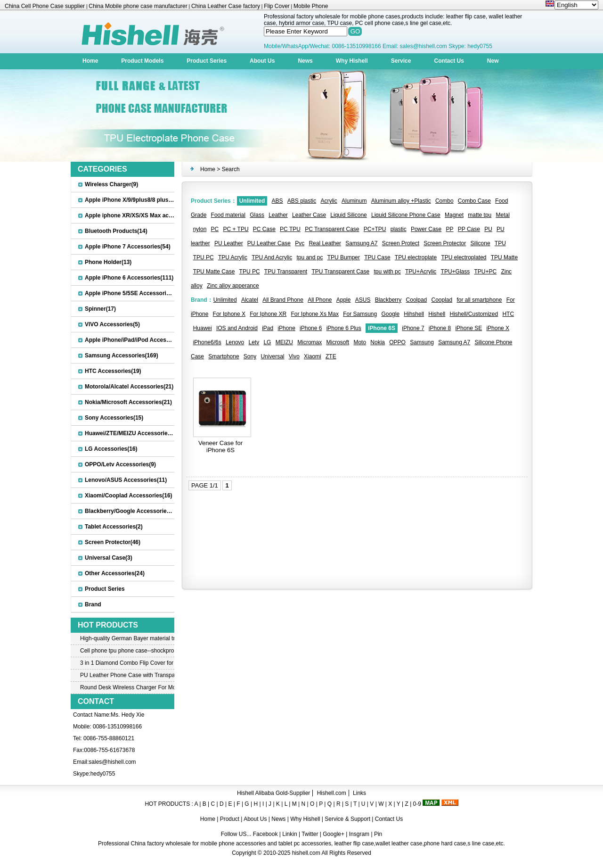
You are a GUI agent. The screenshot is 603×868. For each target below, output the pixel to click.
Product (231, 819)
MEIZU (284, 342)
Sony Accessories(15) (114, 418)
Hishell (437, 314)
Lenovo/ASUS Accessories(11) (126, 480)
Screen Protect (401, 243)
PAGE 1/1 (205, 485)
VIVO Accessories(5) (112, 324)
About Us (262, 61)
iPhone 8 (440, 328)
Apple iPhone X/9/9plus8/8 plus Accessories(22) (149, 200)
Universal (272, 356)
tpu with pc (387, 272)
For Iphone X (229, 314)
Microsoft (338, 342)
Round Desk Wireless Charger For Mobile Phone (127, 687)
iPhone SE (469, 328)
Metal (503, 215)
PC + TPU (236, 229)
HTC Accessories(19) (113, 371)
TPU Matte (504, 257)
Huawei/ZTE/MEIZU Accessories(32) (133, 433)
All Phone (320, 300)
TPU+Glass (456, 272)
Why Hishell (352, 61)
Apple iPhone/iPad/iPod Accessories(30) (139, 340)
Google (390, 314)
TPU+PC (485, 272)
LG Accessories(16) (111, 449)
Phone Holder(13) (108, 262)
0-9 (417, 804)
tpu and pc (310, 257)
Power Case (426, 229)
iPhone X (498, 328)
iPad (268, 328)
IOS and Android (237, 328)
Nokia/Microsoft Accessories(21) (128, 402)
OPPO (397, 342)
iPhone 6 (311, 328)
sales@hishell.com (112, 762)
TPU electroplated (464, 257)
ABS (277, 201)
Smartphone (224, 356)
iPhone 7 (413, 328)
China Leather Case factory (226, 6)
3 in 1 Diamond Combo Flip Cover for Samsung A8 (127, 663)
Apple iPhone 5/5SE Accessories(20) (134, 293)
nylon (200, 229)
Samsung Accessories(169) (122, 355)
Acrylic (329, 201)
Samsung (422, 342)
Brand (93, 604)
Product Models (142, 61)
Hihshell (414, 314)
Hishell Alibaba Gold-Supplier (273, 793)
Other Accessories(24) (115, 573)
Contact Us (449, 61)
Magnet (454, 215)
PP (450, 229)
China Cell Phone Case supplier (45, 6)
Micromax (310, 342)
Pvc (300, 243)
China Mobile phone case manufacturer (138, 6)
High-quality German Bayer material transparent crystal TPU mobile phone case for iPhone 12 (127, 638)
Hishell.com (332, 793)
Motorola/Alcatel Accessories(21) (129, 387)
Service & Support (347, 819)
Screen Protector (445, 243)
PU (488, 229)
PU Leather (229, 243)
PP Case (469, 229)
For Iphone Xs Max (315, 314)
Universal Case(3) (109, 558)
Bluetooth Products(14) (116, 231)
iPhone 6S (382, 328)
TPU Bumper (344, 257)
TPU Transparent (286, 272)
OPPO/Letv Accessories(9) (120, 464)
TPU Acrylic (233, 257)
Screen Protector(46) (113, 542)
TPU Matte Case (214, 272)
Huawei (203, 328)
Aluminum (354, 201)
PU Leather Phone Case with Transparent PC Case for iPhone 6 (127, 675)
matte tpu (480, 215)
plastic (399, 229)
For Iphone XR (268, 314)
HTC (508, 314)
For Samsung (360, 314)
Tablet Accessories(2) (114, 527)
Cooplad (442, 300)
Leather (278, 215)
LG (267, 342)
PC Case (264, 229)
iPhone (286, 328)
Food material (228, 215)
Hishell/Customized (474, 314)
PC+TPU (375, 229)
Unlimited (252, 201)
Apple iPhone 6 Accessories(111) (129, 278)
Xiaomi (313, 356)
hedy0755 (103, 774)
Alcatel (250, 300)
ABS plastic (302, 201)
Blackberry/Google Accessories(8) (131, 511)
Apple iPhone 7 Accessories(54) (128, 247)
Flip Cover (277, 6)
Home (90, 61)
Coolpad (417, 300)
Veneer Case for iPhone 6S (220, 446)
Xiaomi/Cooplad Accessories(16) (129, 496)
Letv (254, 342)
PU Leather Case (269, 243)
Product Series (207, 61)
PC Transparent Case (332, 229)
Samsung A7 (361, 243)
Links (359, 793)
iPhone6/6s (207, 342)
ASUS (363, 300)
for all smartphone (479, 300)
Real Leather (325, 243)
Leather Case (309, 215)
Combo (444, 201)
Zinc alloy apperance (233, 286)
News (305, 61)
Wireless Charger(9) (111, 184)
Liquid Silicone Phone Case (406, 215)
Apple (344, 300)
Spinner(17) (100, 309)
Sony (250, 356)
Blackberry (388, 300)
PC (215, 229)
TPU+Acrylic (421, 272)
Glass (257, 215)
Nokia (378, 342)
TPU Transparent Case (340, 272)
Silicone (481, 243)
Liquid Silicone (348, 215)
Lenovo (235, 342)
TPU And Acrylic (272, 257)
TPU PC (204, 257)
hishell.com (306, 853)
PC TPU (290, 229)
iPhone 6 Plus (344, 328)
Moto (360, 342)
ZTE (331, 356)
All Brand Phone (283, 300)
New (493, 61)
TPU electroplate (416, 257)
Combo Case (474, 201)
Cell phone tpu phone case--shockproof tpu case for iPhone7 (127, 651)
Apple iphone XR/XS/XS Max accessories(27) (145, 215)
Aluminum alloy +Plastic (401, 201)
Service (401, 61)
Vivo (294, 356)
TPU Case (377, 257)
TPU (500, 243)
